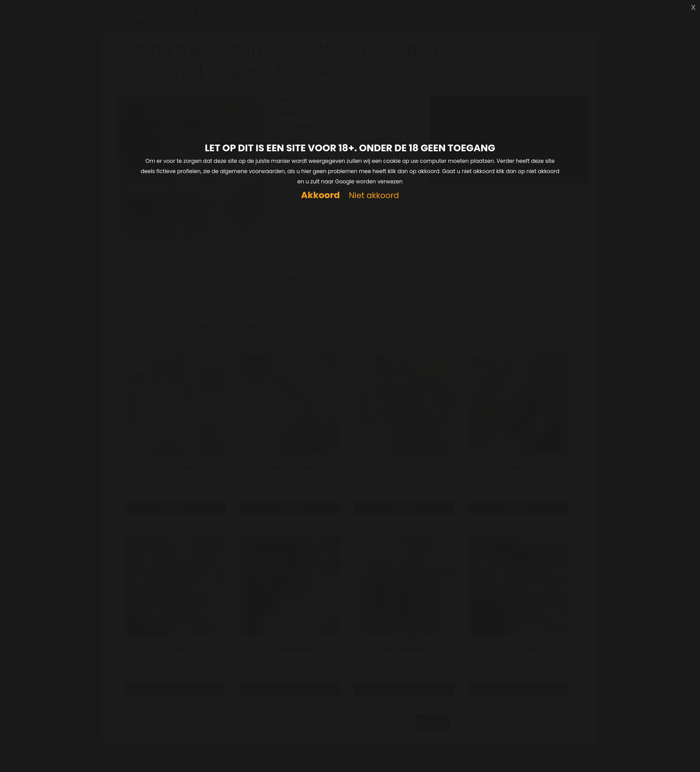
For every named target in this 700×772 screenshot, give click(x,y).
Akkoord (320, 195)
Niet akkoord (374, 196)
